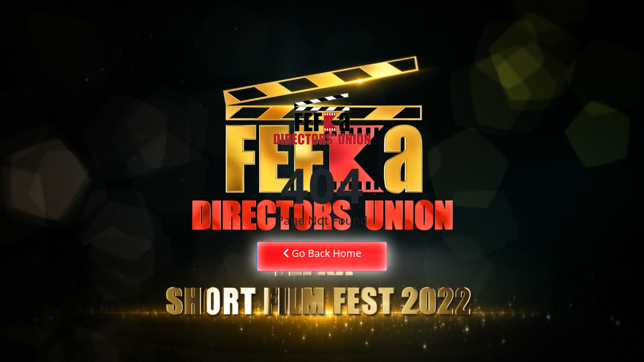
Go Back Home (322, 253)
